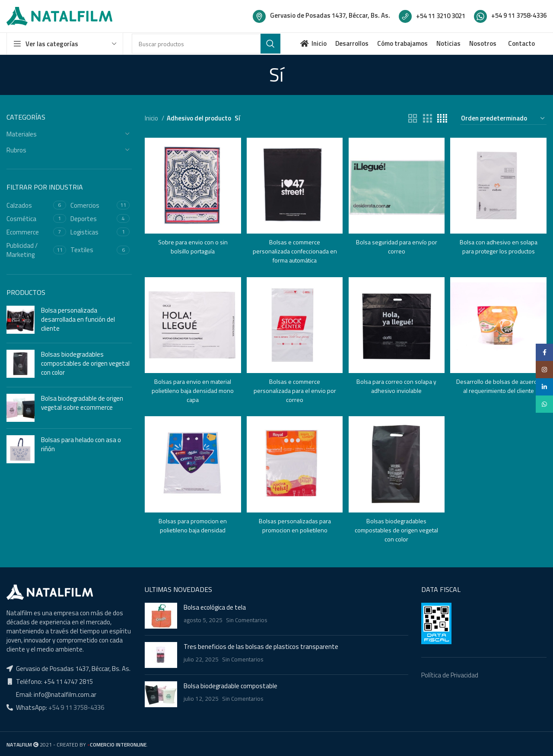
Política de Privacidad (450, 675)
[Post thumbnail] (161, 615)
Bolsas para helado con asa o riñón (81, 444)
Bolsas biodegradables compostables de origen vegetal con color (85, 363)
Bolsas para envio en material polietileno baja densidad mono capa (192, 389)
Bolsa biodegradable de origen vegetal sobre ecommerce (82, 403)
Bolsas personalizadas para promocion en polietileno (294, 525)
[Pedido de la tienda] (503, 119)
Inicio (152, 118)
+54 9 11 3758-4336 (76, 707)
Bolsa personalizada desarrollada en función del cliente (78, 319)
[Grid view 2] (413, 119)
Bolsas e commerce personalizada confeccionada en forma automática (294, 249)
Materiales (22, 134)
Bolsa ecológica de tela (215, 607)
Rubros (16, 150)
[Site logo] (59, 15)
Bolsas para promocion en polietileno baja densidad (192, 525)
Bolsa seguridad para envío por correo (397, 244)
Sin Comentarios (247, 620)
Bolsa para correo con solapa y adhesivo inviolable (397, 385)
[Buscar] (206, 44)
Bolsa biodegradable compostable (230, 685)
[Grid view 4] (442, 119)
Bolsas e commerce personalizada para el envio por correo (294, 389)
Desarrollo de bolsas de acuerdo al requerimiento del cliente (499, 389)
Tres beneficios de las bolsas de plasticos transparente (261, 646)
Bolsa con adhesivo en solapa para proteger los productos (500, 244)
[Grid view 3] (427, 119)
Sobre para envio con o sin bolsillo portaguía (192, 244)
